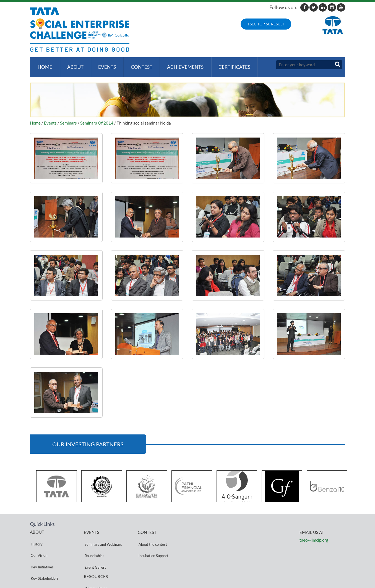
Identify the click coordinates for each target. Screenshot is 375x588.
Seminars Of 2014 (97, 118)
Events (104, 65)
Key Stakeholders (44, 557)
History (36, 537)
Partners (37, 563)
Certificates (229, 65)
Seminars (68, 118)
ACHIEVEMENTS (181, 65)
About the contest (152, 537)
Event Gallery (95, 550)
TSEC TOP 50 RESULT (266, 24)
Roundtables (94, 544)
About (73, 65)
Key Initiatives (41, 550)
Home (44, 65)
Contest (138, 65)
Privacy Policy (95, 567)
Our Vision (38, 543)
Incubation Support (153, 544)
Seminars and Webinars (102, 537)
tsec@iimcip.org (314, 535)
